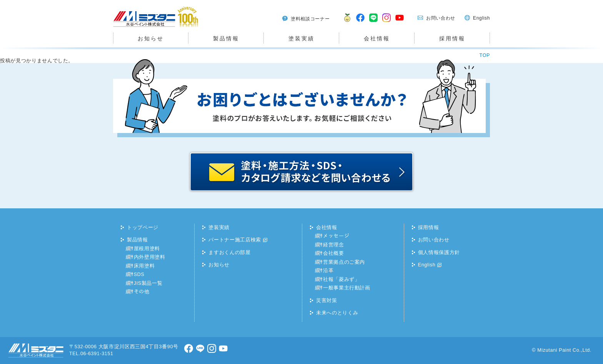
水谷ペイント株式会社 (139, 27)
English (481, 18)
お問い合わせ (441, 18)
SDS (139, 274)
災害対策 (327, 301)
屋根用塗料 (147, 249)
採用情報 (452, 38)
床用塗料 (144, 266)
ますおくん (346, 22)
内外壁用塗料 (150, 257)
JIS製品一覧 (148, 283)
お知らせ (151, 38)
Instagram (387, 22)
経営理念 (334, 245)
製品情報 (226, 38)
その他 (142, 292)
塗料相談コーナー (310, 19)
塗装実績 (301, 38)
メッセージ (336, 236)
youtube (400, 22)
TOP (485, 55)
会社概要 (334, 253)
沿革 (328, 271)
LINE (374, 22)
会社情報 (377, 38)
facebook (361, 22)
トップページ (143, 228)
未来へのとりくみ (337, 313)
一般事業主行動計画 (347, 288)
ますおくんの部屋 (229, 253)
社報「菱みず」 (341, 279)
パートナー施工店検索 (235, 240)
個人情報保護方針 (439, 253)
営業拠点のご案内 (344, 262)
